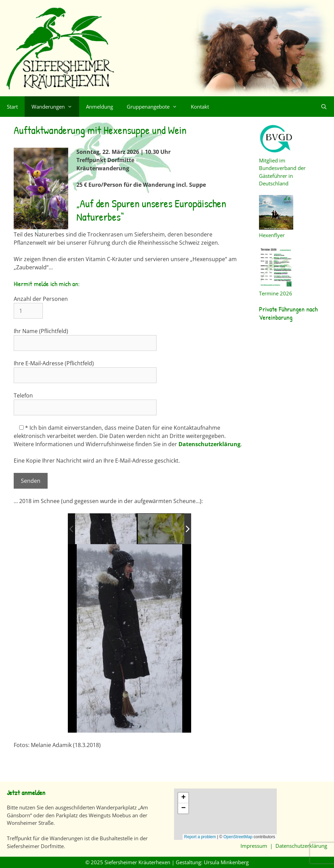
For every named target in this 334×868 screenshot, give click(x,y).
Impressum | (258, 846)
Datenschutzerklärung (209, 444)
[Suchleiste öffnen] (324, 107)
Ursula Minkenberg (226, 862)
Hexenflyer (276, 231)
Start (12, 107)
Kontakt (200, 107)
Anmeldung (100, 107)
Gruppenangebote (155, 107)
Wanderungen (55, 107)
